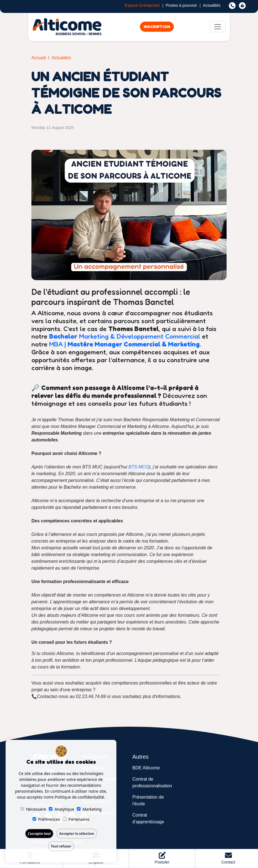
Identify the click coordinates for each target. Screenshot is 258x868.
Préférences (46, 819)
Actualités (212, 6)
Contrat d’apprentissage (148, 818)
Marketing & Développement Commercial (125, 336)
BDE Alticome (146, 768)
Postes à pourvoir (181, 6)
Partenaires (76, 819)
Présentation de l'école (148, 800)
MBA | (124, 344)
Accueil (39, 58)
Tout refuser (61, 846)
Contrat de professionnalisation (152, 782)
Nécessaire (33, 809)
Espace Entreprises (142, 6)
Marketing (89, 809)
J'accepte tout (39, 834)
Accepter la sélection (77, 834)
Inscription (157, 27)
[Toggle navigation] (218, 27)
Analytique (61, 809)
